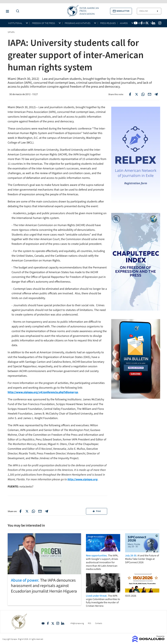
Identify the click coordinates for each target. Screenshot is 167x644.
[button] (121, 11)
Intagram (58, 623)
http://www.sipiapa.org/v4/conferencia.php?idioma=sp (43, 392)
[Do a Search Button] (17, 11)
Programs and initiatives (78, 23)
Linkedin (63, 623)
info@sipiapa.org (77, 623)
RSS (89, 623)
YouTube (43, 623)
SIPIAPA (11, 32)
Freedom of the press (43, 23)
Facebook (48, 623)
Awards (124, 23)
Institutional (15, 23)
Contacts (99, 623)
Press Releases (108, 23)
